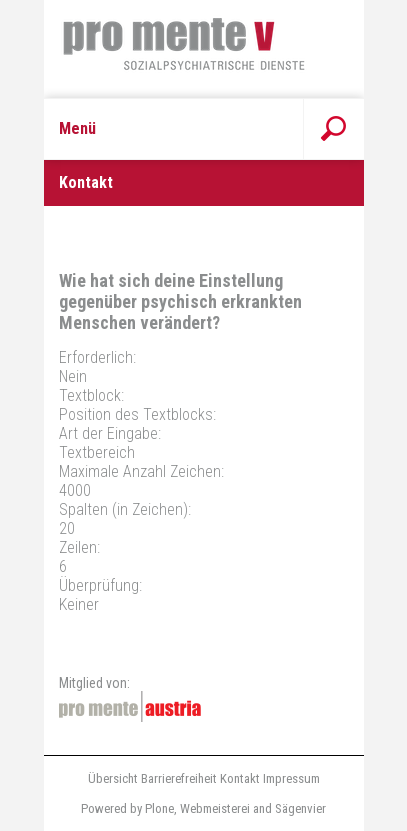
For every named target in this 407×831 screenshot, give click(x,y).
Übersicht (113, 778)
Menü (77, 128)
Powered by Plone (127, 808)
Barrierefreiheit (179, 778)
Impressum (291, 778)
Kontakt (240, 778)
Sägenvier (300, 808)
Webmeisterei (215, 808)
